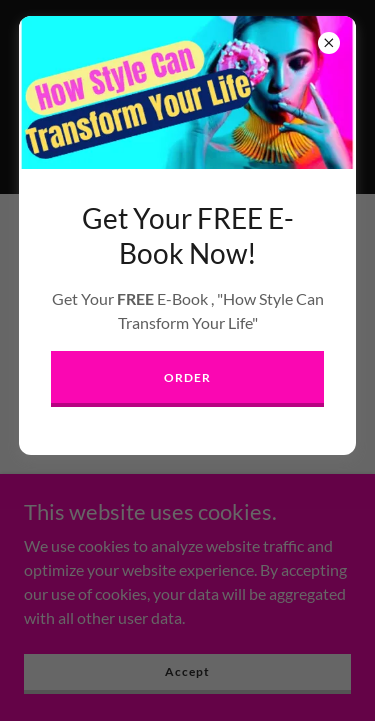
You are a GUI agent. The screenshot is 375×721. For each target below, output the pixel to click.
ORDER (187, 377)
